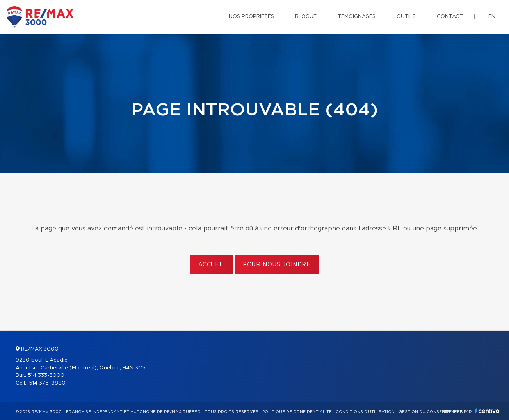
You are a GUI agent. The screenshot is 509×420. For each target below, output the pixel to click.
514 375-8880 (47, 383)
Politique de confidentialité (297, 412)
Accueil (212, 265)
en (492, 17)
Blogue (306, 17)
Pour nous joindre (277, 265)
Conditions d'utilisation (365, 412)
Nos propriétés (251, 17)
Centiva (487, 411)
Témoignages (357, 17)
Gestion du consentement (431, 412)
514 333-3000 (46, 375)
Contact (450, 17)
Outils (406, 17)
